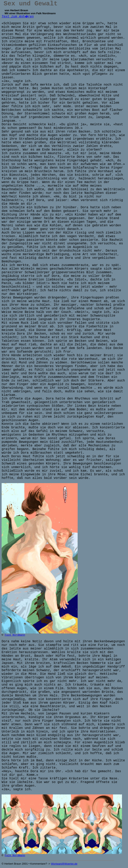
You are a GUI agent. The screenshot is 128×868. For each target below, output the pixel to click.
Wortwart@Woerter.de (64, 864)
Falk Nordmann (15, 635)
